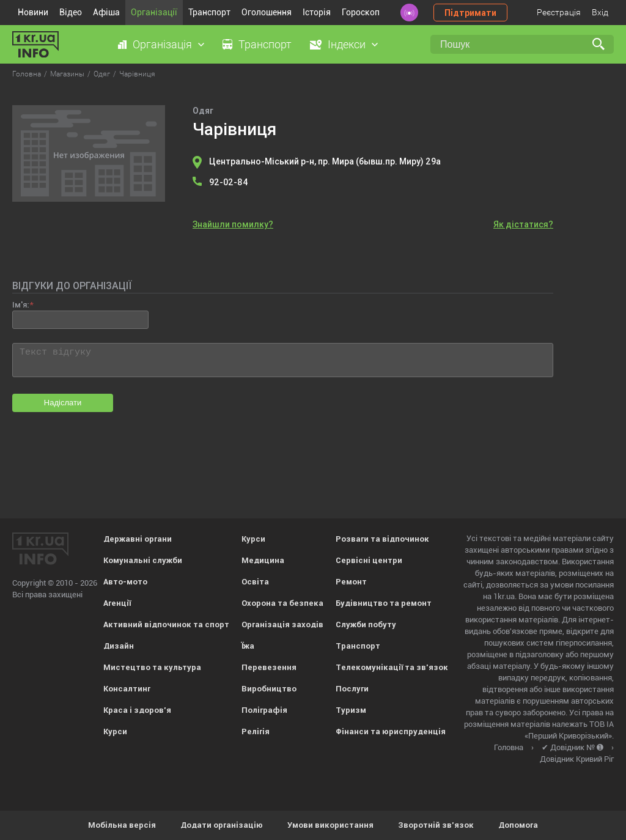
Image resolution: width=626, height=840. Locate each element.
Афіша (106, 12)
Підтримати (470, 13)
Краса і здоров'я (137, 710)
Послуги (352, 689)
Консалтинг (127, 689)
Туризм (351, 710)
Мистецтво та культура (152, 667)
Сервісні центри (369, 560)
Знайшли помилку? (233, 224)
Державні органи (138, 539)
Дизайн (119, 646)
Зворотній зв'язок (436, 825)
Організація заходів (282, 624)
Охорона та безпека (282, 603)
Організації (154, 12)
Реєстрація (559, 12)
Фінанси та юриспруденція (391, 731)
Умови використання (330, 825)
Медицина (263, 560)
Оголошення (267, 12)
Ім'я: (20, 305)
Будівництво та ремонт (384, 603)
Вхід (600, 12)
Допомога (518, 825)
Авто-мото (125, 582)
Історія (317, 12)
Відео (71, 12)
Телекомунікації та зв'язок (392, 667)
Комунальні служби (143, 560)
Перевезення (269, 667)
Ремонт (351, 582)
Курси (115, 731)
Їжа (248, 646)
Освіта (255, 582)
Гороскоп (361, 12)
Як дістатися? (523, 224)
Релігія (256, 731)
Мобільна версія (122, 825)
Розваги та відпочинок (382, 539)
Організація (162, 44)
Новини (33, 12)
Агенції (117, 603)
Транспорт (209, 12)
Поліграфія (264, 710)
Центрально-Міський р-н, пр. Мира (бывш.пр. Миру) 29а (325, 161)
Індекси (347, 44)
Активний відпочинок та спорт (166, 624)
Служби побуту (366, 624)
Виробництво (269, 689)
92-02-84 (229, 182)
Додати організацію (222, 825)
